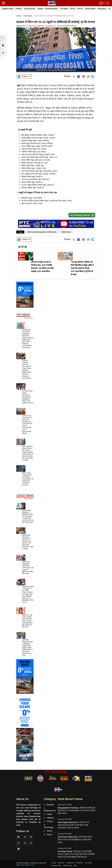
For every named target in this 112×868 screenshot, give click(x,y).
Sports (48, 835)
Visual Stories (29, 9)
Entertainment (51, 9)
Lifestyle (49, 818)
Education (102, 9)
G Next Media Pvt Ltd (27, 865)
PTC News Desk (31, 26)
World (48, 831)
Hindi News (28, 16)
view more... (29, 318)
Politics (18, 9)
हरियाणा (73, 9)
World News (90, 9)
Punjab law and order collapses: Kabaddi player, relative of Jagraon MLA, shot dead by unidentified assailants (28, 339)
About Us (61, 863)
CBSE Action (66, 232)
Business (49, 805)
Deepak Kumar (50, 26)
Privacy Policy (56, 866)
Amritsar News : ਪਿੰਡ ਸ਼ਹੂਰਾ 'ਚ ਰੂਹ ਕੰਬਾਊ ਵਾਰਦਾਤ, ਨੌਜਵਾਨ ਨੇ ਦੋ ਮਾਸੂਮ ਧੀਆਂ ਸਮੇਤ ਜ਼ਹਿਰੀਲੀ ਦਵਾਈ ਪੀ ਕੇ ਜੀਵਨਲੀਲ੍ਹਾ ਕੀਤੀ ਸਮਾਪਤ (28, 594)
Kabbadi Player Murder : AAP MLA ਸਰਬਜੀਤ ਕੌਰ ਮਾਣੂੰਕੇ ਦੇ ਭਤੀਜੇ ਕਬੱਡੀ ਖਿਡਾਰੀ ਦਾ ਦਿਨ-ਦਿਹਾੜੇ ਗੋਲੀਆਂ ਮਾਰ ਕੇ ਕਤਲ (28, 648)
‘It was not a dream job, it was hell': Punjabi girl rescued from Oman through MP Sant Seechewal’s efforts (27, 424)
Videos (40, 9)
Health (48, 814)
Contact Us (70, 863)
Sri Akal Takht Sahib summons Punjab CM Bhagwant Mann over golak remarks (28, 397)
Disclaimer (80, 863)
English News (7, 9)
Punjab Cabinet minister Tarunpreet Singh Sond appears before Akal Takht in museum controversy (27, 369)
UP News (64, 9)
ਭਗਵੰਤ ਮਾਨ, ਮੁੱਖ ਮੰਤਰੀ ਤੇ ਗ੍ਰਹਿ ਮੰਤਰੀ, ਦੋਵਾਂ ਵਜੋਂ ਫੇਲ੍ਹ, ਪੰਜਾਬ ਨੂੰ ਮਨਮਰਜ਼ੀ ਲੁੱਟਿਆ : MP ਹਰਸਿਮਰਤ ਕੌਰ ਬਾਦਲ (28, 621)
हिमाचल (80, 9)
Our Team (88, 863)
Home (19, 16)
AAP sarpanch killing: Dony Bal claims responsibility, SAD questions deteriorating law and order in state (28, 453)
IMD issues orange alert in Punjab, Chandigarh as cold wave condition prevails (28, 479)
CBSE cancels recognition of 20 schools (42, 232)
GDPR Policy (68, 866)
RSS (75, 866)
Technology (49, 826)
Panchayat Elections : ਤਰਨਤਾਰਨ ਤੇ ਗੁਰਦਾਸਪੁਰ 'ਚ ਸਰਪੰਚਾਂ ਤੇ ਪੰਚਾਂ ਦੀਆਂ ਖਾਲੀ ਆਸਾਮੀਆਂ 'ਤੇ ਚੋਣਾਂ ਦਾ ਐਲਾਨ (28, 542)
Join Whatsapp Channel (82, 215)
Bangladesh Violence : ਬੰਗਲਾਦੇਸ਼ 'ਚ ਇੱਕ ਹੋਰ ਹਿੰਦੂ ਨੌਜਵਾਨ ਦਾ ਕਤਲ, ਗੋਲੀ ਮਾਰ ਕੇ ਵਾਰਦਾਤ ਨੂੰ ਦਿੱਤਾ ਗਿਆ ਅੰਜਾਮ (28, 516)
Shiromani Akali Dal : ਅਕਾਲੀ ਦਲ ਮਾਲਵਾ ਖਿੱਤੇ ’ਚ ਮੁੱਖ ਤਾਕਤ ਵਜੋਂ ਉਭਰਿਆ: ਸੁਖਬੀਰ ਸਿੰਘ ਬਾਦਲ (28, 568)
